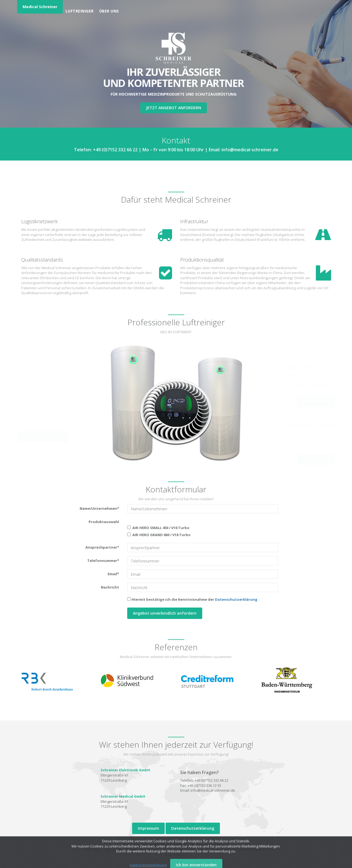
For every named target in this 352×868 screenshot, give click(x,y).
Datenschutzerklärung (236, 599)
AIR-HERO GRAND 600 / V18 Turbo (159, 535)
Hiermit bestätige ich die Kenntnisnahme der (192, 599)
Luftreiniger (80, 11)
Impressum (148, 828)
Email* (113, 574)
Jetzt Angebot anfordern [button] (174, 108)
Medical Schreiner (40, 7)
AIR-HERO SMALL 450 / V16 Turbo (158, 528)
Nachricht (110, 587)
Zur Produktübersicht (42, 437)
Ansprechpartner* (102, 547)
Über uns (109, 11)
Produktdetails (316, 401)
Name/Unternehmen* (99, 508)
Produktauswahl (104, 522)
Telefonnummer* (103, 561)
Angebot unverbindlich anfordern (165, 613)
